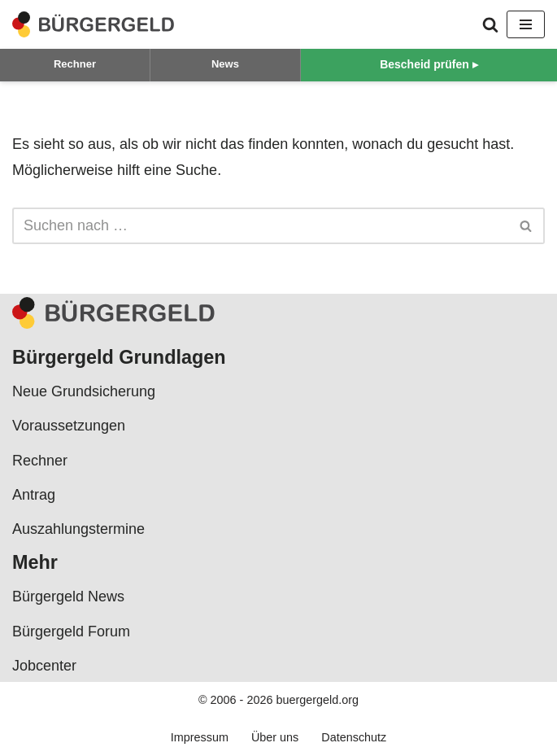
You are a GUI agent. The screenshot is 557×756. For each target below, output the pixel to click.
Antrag (34, 495)
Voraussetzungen (69, 426)
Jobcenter (44, 666)
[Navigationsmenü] (526, 24)
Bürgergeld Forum (71, 631)
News (225, 64)
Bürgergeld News (68, 596)
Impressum (200, 737)
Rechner (75, 64)
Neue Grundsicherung (84, 391)
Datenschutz (354, 737)
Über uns (275, 737)
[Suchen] (490, 24)
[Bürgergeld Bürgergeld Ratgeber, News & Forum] (94, 24)
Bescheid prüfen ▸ (429, 64)
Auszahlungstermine (78, 529)
